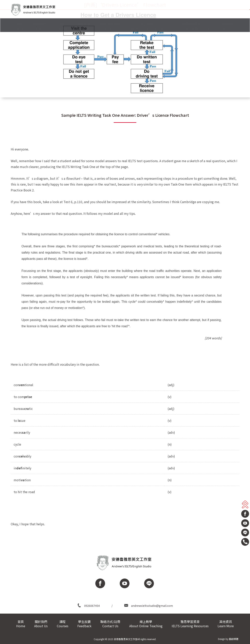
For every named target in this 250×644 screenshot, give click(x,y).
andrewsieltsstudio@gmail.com (152, 606)
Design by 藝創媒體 (228, 639)
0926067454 (92, 606)
